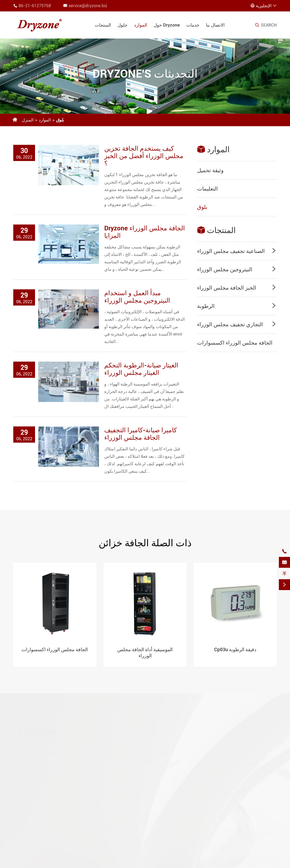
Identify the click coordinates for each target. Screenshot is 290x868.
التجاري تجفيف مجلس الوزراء (230, 324)
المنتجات (103, 25)
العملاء (151, 820)
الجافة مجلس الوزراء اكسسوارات (235, 343)
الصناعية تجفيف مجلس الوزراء (231, 251)
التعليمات (207, 189)
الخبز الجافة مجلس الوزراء (227, 288)
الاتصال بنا (215, 25)
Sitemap (227, 863)
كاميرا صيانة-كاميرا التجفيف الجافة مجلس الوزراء (140, 434)
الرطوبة (206, 306)
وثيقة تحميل (210, 170)
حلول (123, 25)
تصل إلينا (244, 731)
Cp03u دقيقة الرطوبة (235, 649)
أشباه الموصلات (160, 750)
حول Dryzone (167, 25)
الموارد (141, 25)
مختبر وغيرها (157, 810)
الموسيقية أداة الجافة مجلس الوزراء (145, 653)
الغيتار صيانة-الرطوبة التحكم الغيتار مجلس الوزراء (141, 369)
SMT (150, 759)
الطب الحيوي (157, 801)
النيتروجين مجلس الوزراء (225, 269)
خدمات (193, 25)
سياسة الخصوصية (259, 863)
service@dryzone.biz (88, 6)
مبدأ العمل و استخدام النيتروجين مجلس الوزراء (137, 297)
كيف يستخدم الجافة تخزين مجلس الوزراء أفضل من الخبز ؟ (144, 156)
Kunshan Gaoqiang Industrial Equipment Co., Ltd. (108, 863)
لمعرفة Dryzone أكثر (40, 776)
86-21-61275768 (35, 6)
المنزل (28, 120)
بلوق (60, 120)
